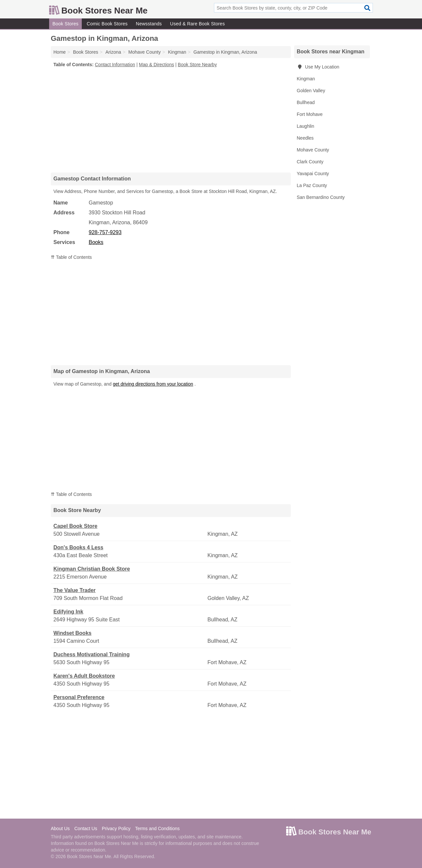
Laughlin (305, 126)
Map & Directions (156, 65)
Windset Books (72, 633)
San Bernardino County (321, 197)
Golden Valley (311, 91)
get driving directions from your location (153, 384)
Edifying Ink (68, 612)
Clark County (310, 162)
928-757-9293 (105, 232)
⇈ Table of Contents (71, 257)
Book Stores (65, 24)
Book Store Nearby (197, 65)
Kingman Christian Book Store (92, 569)
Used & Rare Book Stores (197, 24)
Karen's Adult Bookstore (84, 676)
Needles (305, 138)
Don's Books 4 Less (78, 547)
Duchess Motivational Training (91, 654)
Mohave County (313, 150)
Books (96, 242)
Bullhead (306, 102)
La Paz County (312, 185)
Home (60, 52)
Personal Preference (79, 697)
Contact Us (86, 828)
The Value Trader (75, 590)
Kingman (306, 79)
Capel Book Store (75, 526)
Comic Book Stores (107, 24)
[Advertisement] (171, 120)
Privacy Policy (116, 828)
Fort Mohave (310, 114)
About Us (60, 828)
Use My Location (318, 67)
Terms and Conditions (157, 828)
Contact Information (115, 65)
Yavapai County (313, 174)
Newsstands (149, 24)
